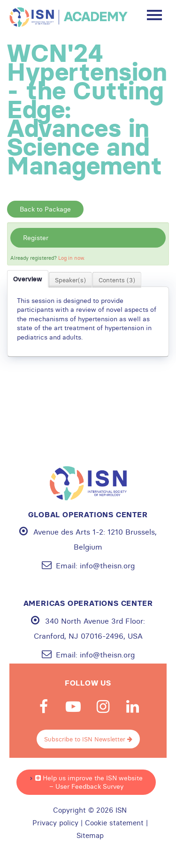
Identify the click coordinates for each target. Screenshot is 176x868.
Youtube (73, 707)
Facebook (44, 707)
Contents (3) (117, 280)
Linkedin (132, 707)
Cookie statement (114, 823)
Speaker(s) (70, 280)
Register (36, 238)
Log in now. (72, 258)
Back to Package (45, 209)
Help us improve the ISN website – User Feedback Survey (89, 782)
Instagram (103, 707)
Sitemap (90, 836)
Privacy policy (55, 823)
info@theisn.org (107, 566)
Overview (28, 279)
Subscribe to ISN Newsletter (88, 739)
